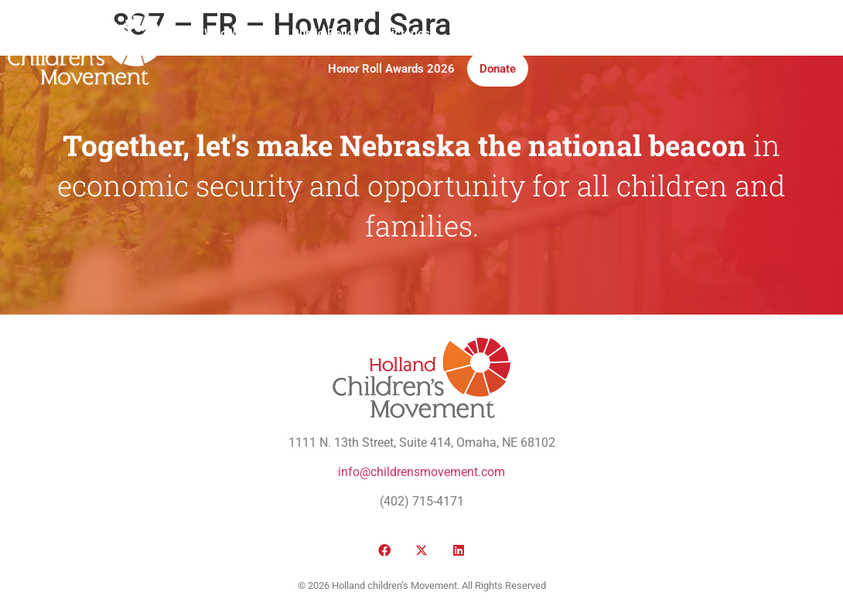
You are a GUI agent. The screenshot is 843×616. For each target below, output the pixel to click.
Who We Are (235, 33)
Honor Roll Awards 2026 (391, 69)
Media (471, 33)
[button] (693, 51)
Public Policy (325, 33)
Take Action (609, 33)
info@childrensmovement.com (421, 472)
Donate (498, 69)
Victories (407, 33)
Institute (532, 33)
